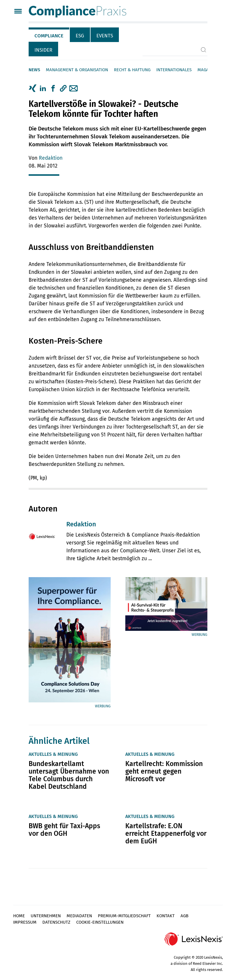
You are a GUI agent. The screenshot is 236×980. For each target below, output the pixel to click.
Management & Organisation (77, 70)
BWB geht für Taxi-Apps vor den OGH (64, 830)
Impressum (25, 922)
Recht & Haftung (132, 70)
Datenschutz (56, 922)
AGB (184, 916)
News (34, 70)
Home (19, 916)
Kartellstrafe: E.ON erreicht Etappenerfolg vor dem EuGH (166, 833)
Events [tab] (105, 36)
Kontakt (166, 916)
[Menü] (18, 12)
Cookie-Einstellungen (100, 922)
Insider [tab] (43, 50)
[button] (63, 88)
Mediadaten (79, 916)
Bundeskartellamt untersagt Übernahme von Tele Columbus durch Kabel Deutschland (69, 775)
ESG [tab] (80, 36)
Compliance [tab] (49, 36)
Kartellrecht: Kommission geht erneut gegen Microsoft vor (164, 771)
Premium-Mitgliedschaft (124, 916)
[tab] (49, 35)
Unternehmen (46, 916)
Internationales (174, 70)
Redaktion (51, 158)
